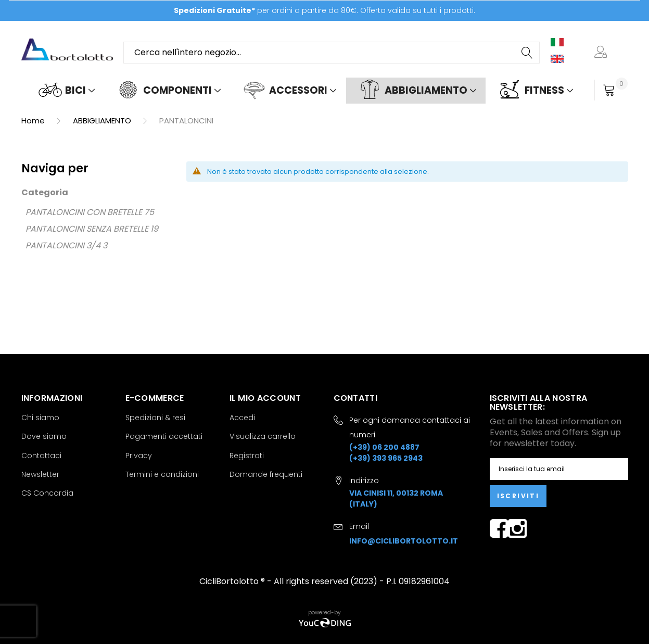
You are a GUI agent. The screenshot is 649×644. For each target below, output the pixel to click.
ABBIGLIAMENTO (103, 121)
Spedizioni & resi (155, 418)
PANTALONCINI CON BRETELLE (84, 212)
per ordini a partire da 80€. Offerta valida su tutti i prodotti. (324, 10)
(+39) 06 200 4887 (384, 447)
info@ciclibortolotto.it (404, 541)
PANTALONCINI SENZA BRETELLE (87, 229)
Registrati (247, 456)
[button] (603, 53)
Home (34, 121)
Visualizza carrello (263, 436)
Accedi (242, 418)
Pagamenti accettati (164, 436)
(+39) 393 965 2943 (386, 458)
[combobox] (332, 53)
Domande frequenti (266, 474)
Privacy (139, 456)
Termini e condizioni (162, 474)
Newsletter (40, 474)
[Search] (528, 53)
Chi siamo (40, 418)
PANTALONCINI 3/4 (63, 245)
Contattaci (41, 456)
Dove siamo (44, 436)
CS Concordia (47, 493)
